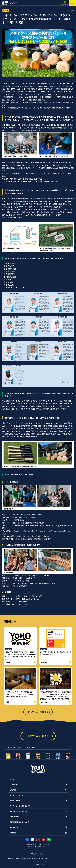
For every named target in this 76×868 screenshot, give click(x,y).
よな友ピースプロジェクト (19, 811)
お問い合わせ (14, 817)
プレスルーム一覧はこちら (38, 712)
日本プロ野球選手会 (10, 218)
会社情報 (13, 790)
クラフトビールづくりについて (20, 806)
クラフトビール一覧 (16, 795)
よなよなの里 (14, 827)
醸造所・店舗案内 (16, 801)
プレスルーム (17, 747)
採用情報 (13, 833)
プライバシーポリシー (38, 854)
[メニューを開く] (72, 3)
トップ (12, 779)
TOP (8, 747)
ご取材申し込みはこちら (38, 736)
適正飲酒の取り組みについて (19, 822)
